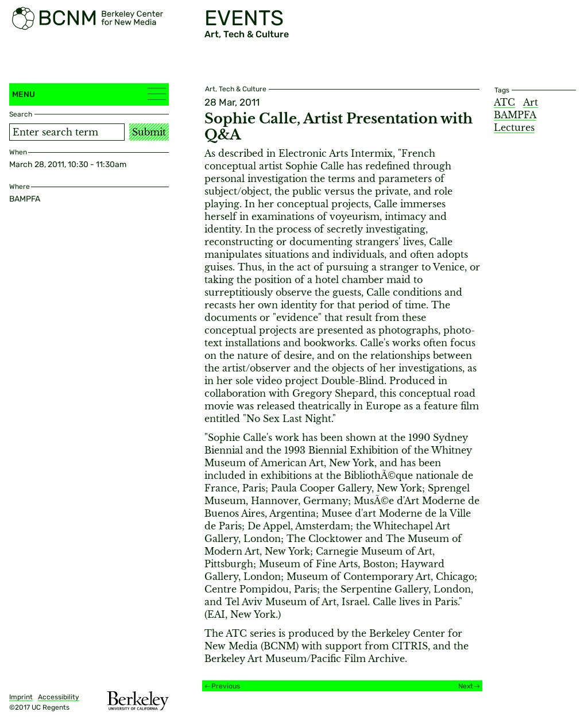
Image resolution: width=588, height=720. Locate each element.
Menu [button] (89, 94)
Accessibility (59, 697)
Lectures (514, 127)
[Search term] (67, 132)
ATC (504, 102)
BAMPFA (515, 115)
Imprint (21, 697)
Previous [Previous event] (226, 686)
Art (531, 102)
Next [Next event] (466, 686)
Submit (149, 132)
